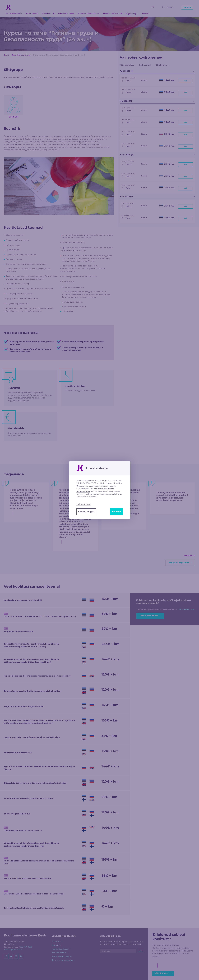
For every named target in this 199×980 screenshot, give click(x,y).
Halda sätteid (84, 504)
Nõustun (116, 512)
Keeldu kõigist (86, 512)
